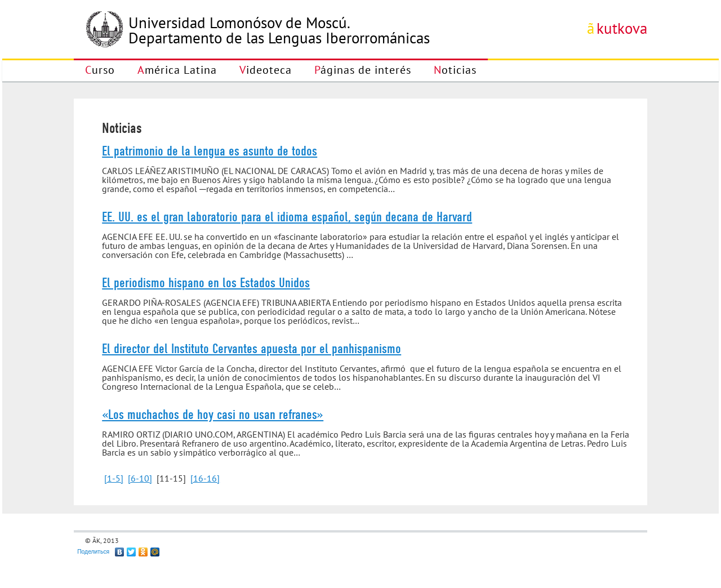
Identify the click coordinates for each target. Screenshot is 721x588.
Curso (100, 70)
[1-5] (114, 478)
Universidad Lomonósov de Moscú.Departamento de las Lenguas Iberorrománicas (279, 30)
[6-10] (140, 478)
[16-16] (205, 478)
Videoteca (266, 70)
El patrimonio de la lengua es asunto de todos (210, 151)
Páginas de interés (363, 70)
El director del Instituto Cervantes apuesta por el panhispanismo (252, 349)
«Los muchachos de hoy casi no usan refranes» (213, 415)
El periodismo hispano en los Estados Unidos (206, 283)
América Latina (177, 70)
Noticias (455, 70)
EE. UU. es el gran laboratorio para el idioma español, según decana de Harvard (287, 217)
